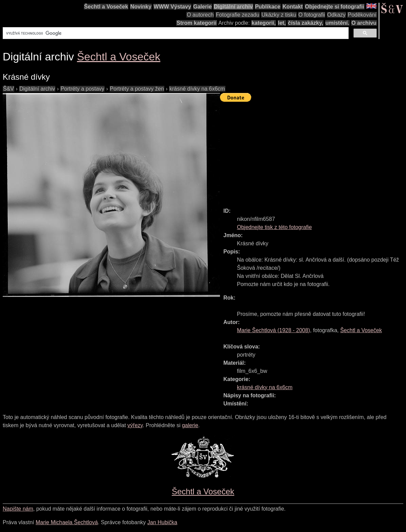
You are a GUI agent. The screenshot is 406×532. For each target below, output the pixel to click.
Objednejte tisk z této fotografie (274, 227)
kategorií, (264, 23)
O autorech (200, 15)
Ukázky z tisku (279, 15)
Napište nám (18, 509)
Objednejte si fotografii (334, 7)
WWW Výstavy (172, 7)
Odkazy (336, 15)
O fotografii (312, 15)
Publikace (268, 7)
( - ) (273, 330)
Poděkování (362, 15)
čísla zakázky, (306, 23)
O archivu (364, 23)
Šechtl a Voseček (106, 7)
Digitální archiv (233, 7)
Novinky (141, 7)
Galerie (202, 7)
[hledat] (175, 33)
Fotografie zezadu (238, 15)
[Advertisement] (313, 152)
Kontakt (293, 7)
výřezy (135, 425)
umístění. (337, 23)
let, (282, 23)
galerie (190, 425)
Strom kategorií (196, 23)
